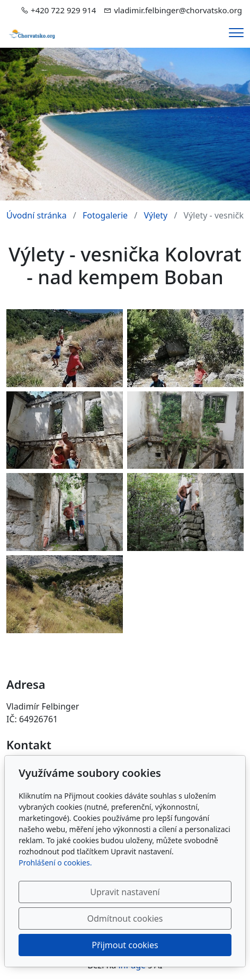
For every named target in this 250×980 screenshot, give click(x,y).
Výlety (155, 215)
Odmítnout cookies (125, 918)
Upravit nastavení (125, 892)
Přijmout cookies (125, 945)
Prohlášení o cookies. (55, 863)
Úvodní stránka (37, 215)
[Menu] (236, 33)
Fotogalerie (105, 215)
